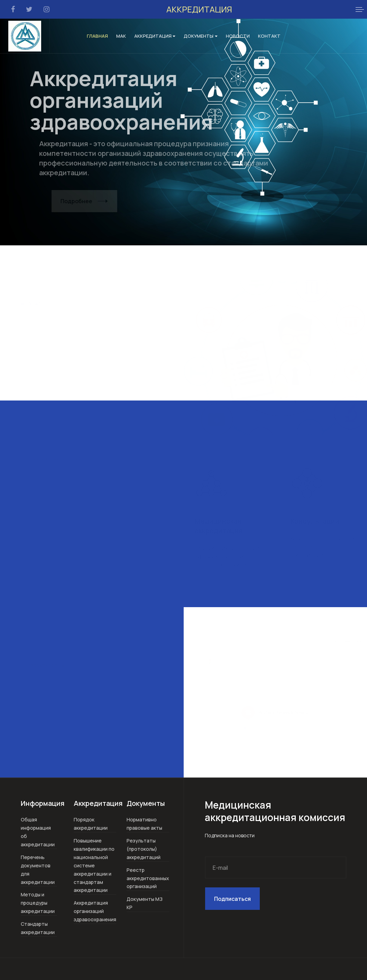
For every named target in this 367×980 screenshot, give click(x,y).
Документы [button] (201, 36)
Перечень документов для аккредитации (38, 870)
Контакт (269, 36)
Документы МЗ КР (145, 903)
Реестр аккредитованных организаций (148, 878)
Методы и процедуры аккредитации (38, 903)
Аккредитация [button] (155, 36)
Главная (97, 36)
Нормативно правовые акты (144, 824)
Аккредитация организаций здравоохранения (95, 911)
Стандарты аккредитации (38, 928)
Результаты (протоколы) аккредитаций (144, 849)
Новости (238, 36)
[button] (360, 9)
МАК (121, 36)
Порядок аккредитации (91, 824)
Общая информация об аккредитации (38, 832)
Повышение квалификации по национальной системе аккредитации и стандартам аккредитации (94, 865)
